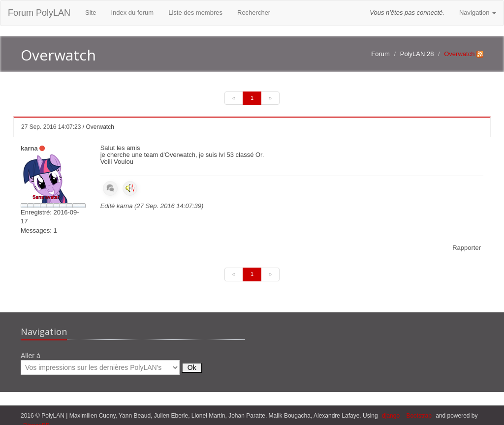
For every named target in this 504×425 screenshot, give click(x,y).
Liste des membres (195, 13)
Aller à (111, 363)
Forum (380, 54)
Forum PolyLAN (39, 13)
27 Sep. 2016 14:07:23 (51, 127)
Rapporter (467, 248)
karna (29, 148)
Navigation (478, 13)
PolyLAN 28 (417, 54)
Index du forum (132, 13)
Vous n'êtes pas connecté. (407, 13)
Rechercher (254, 13)
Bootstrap (419, 416)
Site (91, 13)
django (391, 416)
